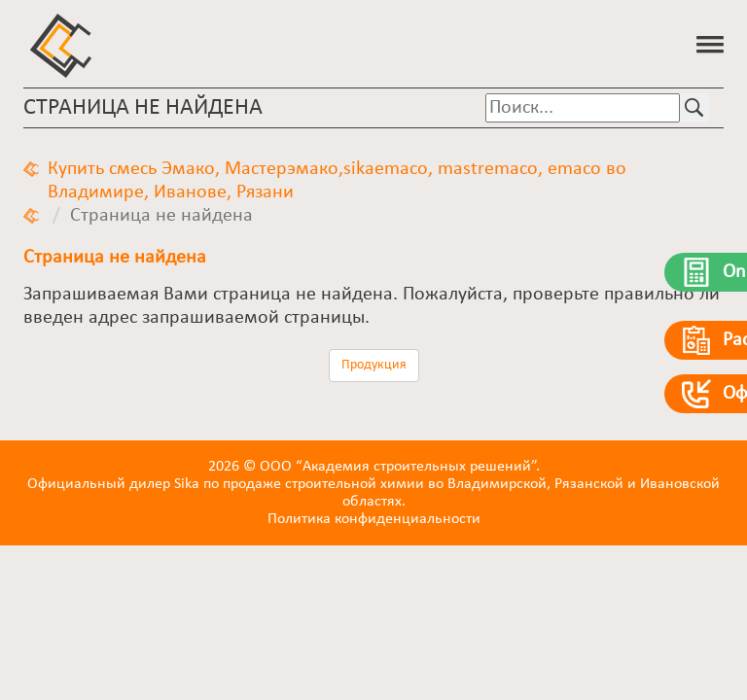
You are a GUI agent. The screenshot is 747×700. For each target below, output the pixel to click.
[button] (710, 43)
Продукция (374, 365)
